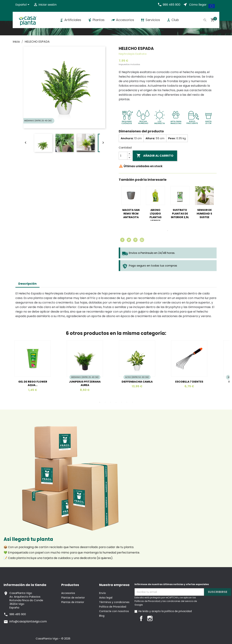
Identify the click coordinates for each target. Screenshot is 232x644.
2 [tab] (105, 402)
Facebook (141, 618)
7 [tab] (132, 402)
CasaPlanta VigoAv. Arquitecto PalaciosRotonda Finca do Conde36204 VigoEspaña (26, 600)
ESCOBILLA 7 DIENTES (189, 382)
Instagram (150, 618)
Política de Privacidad (113, 607)
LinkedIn (159, 618)
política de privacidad (178, 611)
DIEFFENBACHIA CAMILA (137, 382)
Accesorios (68, 593)
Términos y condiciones (114, 602)
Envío (102, 593)
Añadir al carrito (155, 156)
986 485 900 (172, 5)
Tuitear (129, 240)
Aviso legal (106, 598)
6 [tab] (127, 402)
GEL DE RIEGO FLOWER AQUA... (33, 383)
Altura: (150, 138)
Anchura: (127, 138)
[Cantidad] (123, 156)
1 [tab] (168, 231)
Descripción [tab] (27, 284)
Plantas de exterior (73, 598)
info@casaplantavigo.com (28, 621)
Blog (102, 616)
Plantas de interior (73, 602)
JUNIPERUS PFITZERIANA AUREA (85, 383)
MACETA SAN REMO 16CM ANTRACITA (131, 214)
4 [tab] (116, 402)
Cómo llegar (198, 5)
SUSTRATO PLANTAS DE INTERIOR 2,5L (180, 214)
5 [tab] (121, 402)
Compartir (122, 240)
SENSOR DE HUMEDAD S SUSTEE (204, 214)
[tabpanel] (131, 206)
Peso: (172, 138)
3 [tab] (111, 402)
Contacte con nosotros (114, 611)
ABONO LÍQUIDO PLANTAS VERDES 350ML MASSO (156, 217)
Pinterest (135, 240)
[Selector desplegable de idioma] (23, 5)
